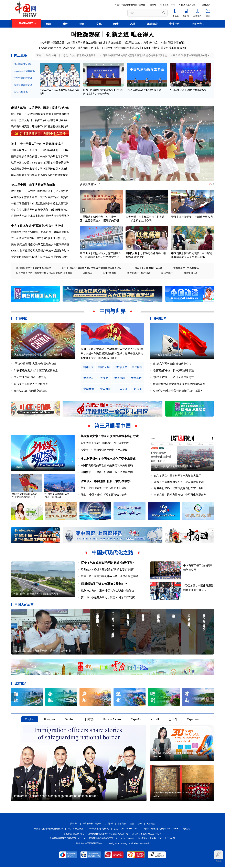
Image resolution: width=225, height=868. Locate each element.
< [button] (209, 56)
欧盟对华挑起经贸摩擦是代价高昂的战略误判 (179, 385)
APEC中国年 (110, 274)
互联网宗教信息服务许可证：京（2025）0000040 (111, 840)
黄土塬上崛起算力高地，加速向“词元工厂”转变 (108, 598)
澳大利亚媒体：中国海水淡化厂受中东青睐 (108, 459)
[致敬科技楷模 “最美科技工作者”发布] (164, 48)
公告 (132, 825)
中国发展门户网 (168, 5)
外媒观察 (18, 468)
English (30, 720)
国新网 (153, 5)
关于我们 (74, 825)
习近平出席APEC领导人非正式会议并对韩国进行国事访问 (92, 268)
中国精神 (89, 390)
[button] (211, 143)
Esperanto (194, 720)
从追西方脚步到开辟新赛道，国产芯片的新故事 (38, 355)
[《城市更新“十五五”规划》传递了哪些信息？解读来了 (70, 48)
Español (136, 720)
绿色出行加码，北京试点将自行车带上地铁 (179, 489)
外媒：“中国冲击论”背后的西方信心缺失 (104, 495)
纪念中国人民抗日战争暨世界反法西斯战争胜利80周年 (44, 274)
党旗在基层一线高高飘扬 (186, 268)
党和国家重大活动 (23, 64)
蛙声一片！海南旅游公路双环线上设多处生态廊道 (110, 577)
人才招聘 (109, 825)
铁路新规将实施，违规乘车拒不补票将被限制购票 (40, 127)
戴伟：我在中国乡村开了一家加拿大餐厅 (178, 476)
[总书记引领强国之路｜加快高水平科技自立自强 (68, 43)
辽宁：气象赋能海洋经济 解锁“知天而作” (108, 563)
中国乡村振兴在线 (187, 5)
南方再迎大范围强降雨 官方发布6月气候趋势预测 (40, 175)
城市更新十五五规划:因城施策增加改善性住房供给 (40, 114)
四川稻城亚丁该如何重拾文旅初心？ (104, 585)
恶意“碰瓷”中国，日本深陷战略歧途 (173, 371)
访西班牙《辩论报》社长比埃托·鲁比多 (106, 482)
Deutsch (70, 720)
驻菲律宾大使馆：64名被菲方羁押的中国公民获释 (40, 163)
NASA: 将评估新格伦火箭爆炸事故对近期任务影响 (40, 251)
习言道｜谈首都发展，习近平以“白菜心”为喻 (123, 43)
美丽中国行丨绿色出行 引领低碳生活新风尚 (36, 595)
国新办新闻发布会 (23, 85)
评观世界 (160, 319)
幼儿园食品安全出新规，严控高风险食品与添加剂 (40, 169)
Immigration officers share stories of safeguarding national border (56, 797)
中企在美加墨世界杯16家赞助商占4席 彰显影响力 (40, 210)
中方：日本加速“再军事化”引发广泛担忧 (37, 226)
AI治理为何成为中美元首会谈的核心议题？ (178, 391)
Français (50, 720)
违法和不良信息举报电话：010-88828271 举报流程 (167, 830)
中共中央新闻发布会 (24, 71)
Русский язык (112, 720)
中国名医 (85, 254)
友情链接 (151, 825)
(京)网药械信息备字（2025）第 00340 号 (157, 840)
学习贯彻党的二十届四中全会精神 (34, 268)
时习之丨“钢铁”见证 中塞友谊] (167, 43)
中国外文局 (205, 5)
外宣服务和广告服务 (92, 825)
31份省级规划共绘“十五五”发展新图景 (36, 371)
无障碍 (218, 856)
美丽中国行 (167, 274)
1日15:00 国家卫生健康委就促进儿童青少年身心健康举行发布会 (134, 55)
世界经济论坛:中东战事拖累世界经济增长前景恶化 (40, 216)
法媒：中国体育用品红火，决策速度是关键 (179, 483)
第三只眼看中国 (112, 426)
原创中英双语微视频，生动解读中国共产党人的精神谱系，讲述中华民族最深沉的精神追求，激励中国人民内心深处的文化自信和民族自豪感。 (112, 354)
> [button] (212, 56)
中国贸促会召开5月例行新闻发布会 (188, 90)
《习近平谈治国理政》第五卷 (147, 268)
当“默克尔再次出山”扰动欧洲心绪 (172, 364)
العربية (155, 720)
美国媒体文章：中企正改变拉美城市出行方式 (110, 437)
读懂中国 (21, 319)
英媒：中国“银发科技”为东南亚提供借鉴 (104, 489)
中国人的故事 (24, 605)
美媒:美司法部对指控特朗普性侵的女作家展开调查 (40, 245)
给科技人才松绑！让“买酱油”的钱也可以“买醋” (108, 570)
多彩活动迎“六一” (90, 185)
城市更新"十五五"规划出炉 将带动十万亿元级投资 (40, 191)
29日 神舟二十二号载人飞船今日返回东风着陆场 (71, 55)
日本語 (89, 720)
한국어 (173, 720)
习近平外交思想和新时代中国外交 (130, 5)
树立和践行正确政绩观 (139, 274)
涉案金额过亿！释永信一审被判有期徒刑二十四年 (40, 150)
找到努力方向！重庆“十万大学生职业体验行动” (108, 591)
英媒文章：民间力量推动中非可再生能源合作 (180, 495)
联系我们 (122, 825)
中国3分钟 (131, 254)
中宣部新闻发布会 (23, 78)
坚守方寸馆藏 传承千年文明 (30, 378)
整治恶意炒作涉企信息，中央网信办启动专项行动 (40, 157)
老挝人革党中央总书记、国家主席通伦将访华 (40, 108)
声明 (140, 825)
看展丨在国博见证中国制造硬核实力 (192, 217)
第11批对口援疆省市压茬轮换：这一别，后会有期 (42, 652)
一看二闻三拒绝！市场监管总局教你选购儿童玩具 (40, 204)
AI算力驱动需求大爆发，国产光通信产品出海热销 (40, 198)
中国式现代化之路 (112, 553)
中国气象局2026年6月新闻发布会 (144, 90)
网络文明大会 (191, 274)
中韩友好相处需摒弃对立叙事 (168, 355)
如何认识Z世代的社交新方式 (30, 391)
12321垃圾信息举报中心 (98, 830)
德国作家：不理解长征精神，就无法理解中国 (107, 473)
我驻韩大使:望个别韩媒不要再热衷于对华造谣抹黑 (40, 233)
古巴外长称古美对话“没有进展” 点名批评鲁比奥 (38, 239)
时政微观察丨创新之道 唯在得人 (112, 34)
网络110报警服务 (75, 830)
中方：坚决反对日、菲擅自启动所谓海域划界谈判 (40, 120)
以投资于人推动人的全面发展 (31, 385)
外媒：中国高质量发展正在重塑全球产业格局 (177, 467)
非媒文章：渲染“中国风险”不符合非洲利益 (105, 443)
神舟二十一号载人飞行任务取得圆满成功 (37, 144)
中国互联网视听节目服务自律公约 (48, 830)
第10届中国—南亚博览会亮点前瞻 (33, 185)
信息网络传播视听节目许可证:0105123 (67, 840)
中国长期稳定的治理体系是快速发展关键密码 (107, 466)
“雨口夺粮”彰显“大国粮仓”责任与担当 (35, 364)
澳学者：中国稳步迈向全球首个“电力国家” (105, 450)
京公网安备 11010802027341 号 (147, 835)
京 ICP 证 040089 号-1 (74, 835)
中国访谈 (85, 217)
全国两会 (88, 274)
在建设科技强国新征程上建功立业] (123, 48)
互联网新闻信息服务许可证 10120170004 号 (108, 835)
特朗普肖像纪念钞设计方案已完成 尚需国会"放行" (40, 257)
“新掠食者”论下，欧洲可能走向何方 (173, 378)
